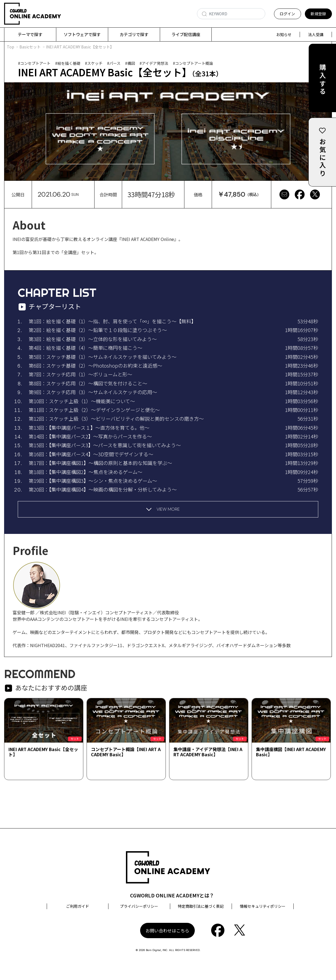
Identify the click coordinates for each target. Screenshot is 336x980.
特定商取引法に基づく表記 (201, 906)
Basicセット (30, 47)
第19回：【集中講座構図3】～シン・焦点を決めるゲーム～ (93, 481)
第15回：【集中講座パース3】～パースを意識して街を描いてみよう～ (105, 445)
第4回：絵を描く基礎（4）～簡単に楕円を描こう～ (86, 348)
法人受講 (316, 34)
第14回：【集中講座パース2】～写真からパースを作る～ (90, 437)
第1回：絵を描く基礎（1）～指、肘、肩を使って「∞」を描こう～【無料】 (112, 321)
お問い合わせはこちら (167, 931)
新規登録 (318, 14)
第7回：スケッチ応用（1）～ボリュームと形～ (80, 374)
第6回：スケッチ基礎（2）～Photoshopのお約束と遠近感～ (95, 366)
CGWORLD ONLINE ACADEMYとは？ (172, 895)
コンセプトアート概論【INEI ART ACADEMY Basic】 (126, 752)
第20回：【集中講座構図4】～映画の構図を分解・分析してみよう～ (103, 490)
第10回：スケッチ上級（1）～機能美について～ (82, 401)
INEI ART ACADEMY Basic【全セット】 (43, 752)
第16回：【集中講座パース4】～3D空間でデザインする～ (91, 454)
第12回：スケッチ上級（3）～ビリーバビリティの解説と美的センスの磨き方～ (116, 419)
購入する (322, 80)
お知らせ (284, 34)
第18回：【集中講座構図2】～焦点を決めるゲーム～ (86, 472)
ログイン (287, 14)
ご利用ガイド (78, 906)
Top (11, 47)
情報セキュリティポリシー (263, 906)
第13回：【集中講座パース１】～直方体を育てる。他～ (89, 428)
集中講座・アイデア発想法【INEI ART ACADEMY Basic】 (208, 752)
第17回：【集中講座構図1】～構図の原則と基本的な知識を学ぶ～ (100, 463)
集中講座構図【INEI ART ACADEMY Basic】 (291, 752)
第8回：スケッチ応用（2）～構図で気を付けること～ (88, 383)
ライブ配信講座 (186, 34)
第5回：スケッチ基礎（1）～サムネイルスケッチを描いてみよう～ (103, 357)
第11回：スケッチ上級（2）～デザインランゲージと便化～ (94, 410)
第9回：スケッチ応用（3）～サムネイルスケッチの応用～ (93, 392)
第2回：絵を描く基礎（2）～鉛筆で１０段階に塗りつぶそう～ (98, 330)
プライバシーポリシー (139, 906)
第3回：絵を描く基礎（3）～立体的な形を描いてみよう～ (93, 339)
